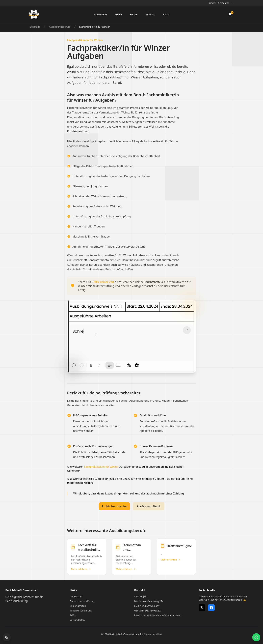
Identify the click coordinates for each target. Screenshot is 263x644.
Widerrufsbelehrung (81, 611)
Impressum (76, 596)
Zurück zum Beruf (149, 506)
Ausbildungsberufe (60, 27)
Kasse (166, 14)
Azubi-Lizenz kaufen (114, 506)
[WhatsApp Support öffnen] (256, 637)
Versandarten (77, 620)
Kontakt (150, 14)
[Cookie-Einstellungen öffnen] (7, 637)
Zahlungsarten (78, 606)
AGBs (73, 615)
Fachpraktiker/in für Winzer (95, 27)
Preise (118, 14)
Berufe (134, 14)
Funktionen (100, 14)
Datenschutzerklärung (82, 601)
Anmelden (226, 3)
